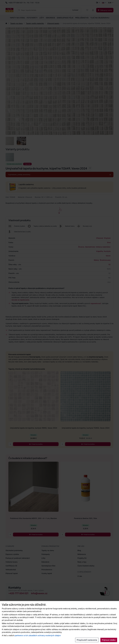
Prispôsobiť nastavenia (87, 640)
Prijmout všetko (109, 640)
